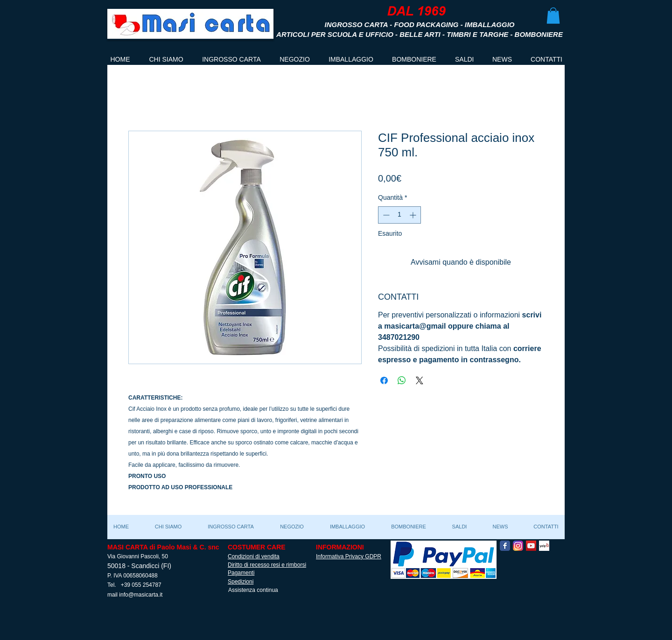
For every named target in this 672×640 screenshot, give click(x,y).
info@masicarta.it (141, 595)
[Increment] (414, 215)
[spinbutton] (399, 215)
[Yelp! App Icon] (544, 546)
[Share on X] (420, 380)
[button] (553, 16)
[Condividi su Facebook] (384, 380)
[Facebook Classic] (505, 546)
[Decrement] (385, 215)
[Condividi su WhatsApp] (402, 380)
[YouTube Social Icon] (531, 546)
